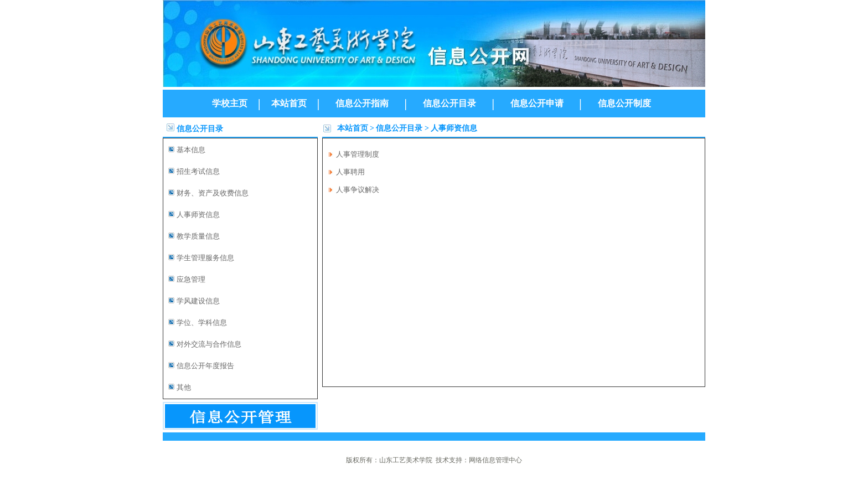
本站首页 (289, 103)
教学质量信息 (198, 236)
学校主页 (230, 103)
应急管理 (191, 279)
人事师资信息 (198, 215)
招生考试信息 (198, 171)
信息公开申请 (537, 103)
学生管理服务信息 (205, 258)
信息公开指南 (362, 103)
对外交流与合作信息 (209, 344)
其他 (184, 387)
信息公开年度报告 (205, 366)
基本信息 (191, 150)
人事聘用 (350, 172)
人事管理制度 (358, 154)
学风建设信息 (198, 301)
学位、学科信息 (202, 323)
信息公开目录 (449, 103)
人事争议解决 (358, 190)
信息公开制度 (624, 103)
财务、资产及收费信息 (213, 193)
